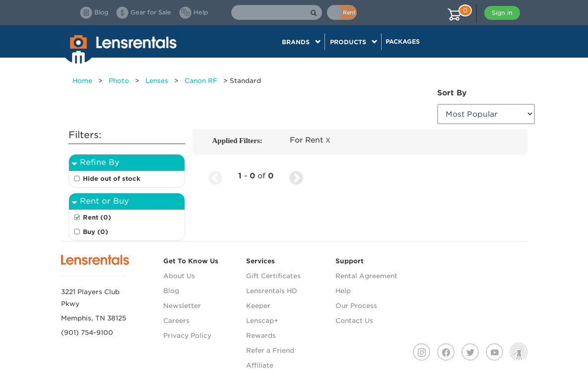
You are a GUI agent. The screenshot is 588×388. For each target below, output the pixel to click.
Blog (171, 291)
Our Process (356, 306)
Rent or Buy (104, 201)
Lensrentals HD (272, 291)
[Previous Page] (215, 176)
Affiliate (260, 365)
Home (82, 81)
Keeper (258, 306)
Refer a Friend (270, 350)
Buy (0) (96, 232)
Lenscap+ (262, 321)
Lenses (157, 81)
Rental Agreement (366, 276)
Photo (119, 81)
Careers (176, 321)
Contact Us (354, 321)
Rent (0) (97, 217)
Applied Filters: (237, 141)
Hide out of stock (112, 179)
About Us (179, 276)
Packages (403, 41)
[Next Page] (296, 176)
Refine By (100, 162)
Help (343, 291)
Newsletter (182, 306)
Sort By (452, 93)
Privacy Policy (187, 336)
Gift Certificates (273, 276)
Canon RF (201, 81)
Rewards (261, 336)
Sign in (502, 13)
